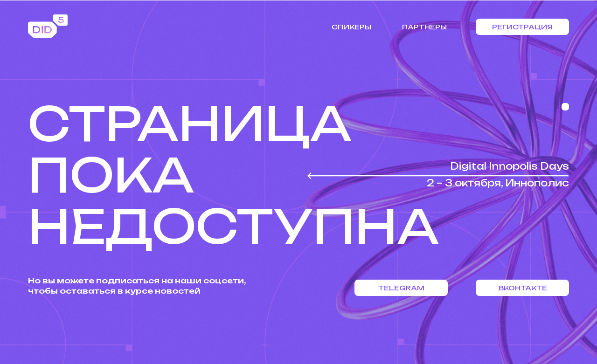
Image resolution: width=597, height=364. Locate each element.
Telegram (401, 288)
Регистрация (522, 27)
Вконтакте (523, 288)
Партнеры (424, 27)
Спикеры (351, 27)
